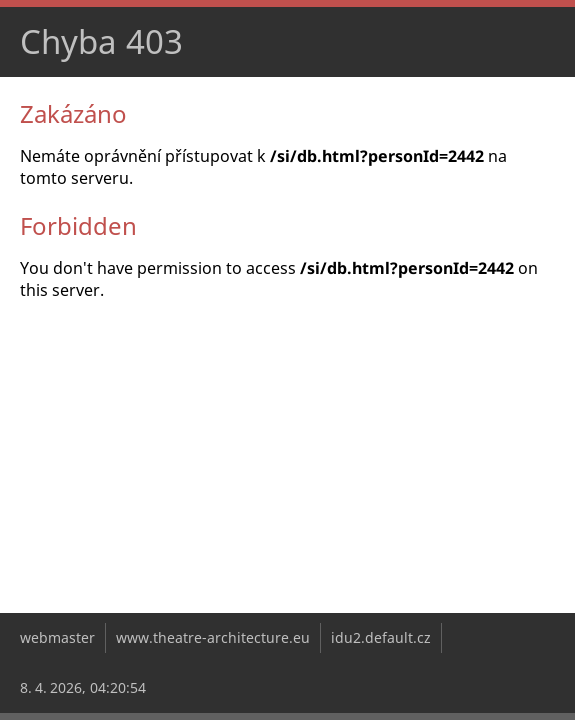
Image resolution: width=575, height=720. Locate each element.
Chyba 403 (101, 41)
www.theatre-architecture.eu (213, 637)
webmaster (57, 637)
